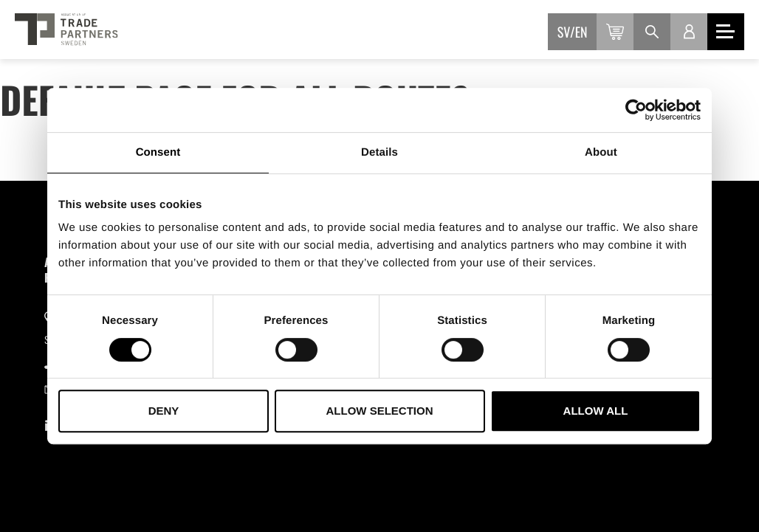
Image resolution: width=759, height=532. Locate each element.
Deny (164, 411)
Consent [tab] (158, 152)
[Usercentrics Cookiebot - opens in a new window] (636, 110)
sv (564, 32)
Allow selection (380, 411)
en (581, 32)
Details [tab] (379, 152)
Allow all (596, 411)
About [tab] (601, 152)
